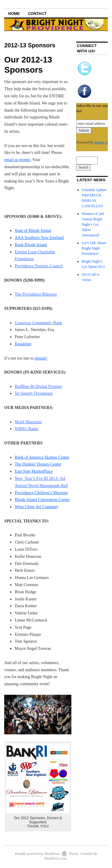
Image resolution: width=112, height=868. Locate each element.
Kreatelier (23, 344)
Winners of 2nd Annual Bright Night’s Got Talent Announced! (93, 224)
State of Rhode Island (33, 231)
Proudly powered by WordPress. (38, 854)
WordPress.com (56, 858)
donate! (41, 358)
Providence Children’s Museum (41, 493)
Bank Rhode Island (31, 245)
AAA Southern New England (39, 238)
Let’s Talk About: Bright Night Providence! (94, 248)
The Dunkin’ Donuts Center (38, 464)
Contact (37, 14)
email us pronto (17, 160)
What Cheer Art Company (37, 507)
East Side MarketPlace (34, 471)
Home (14, 14)
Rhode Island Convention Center (42, 500)
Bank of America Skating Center (42, 457)
